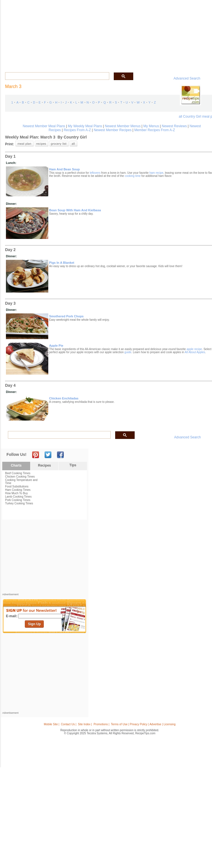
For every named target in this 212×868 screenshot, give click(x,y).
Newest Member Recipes (113, 130)
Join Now (191, 34)
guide (128, 352)
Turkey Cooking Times (19, 503)
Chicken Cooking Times (20, 477)
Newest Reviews (174, 126)
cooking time (133, 176)
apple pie (56, 346)
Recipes (14, 33)
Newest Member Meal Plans (44, 126)
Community (86, 33)
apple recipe (194, 349)
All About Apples (195, 352)
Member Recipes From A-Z (155, 130)
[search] (57, 76)
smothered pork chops (66, 316)
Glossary (53, 33)
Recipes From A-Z (77, 130)
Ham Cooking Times (18, 490)
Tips (73, 465)
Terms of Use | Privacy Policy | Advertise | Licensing (143, 724)
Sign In (204, 34)
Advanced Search (187, 78)
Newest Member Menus (123, 126)
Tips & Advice (33, 33)
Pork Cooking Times (18, 500)
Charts (16, 465)
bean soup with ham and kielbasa (75, 210)
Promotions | (101, 724)
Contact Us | (69, 724)
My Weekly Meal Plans (85, 126)
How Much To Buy (16, 493)
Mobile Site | (52, 724)
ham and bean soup (64, 169)
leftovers (95, 173)
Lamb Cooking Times (18, 497)
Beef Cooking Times (18, 473)
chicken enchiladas (64, 398)
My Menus (151, 126)
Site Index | (85, 724)
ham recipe (156, 173)
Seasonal (105, 33)
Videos (68, 33)
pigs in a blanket (62, 263)
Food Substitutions (17, 486)
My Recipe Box (125, 33)
